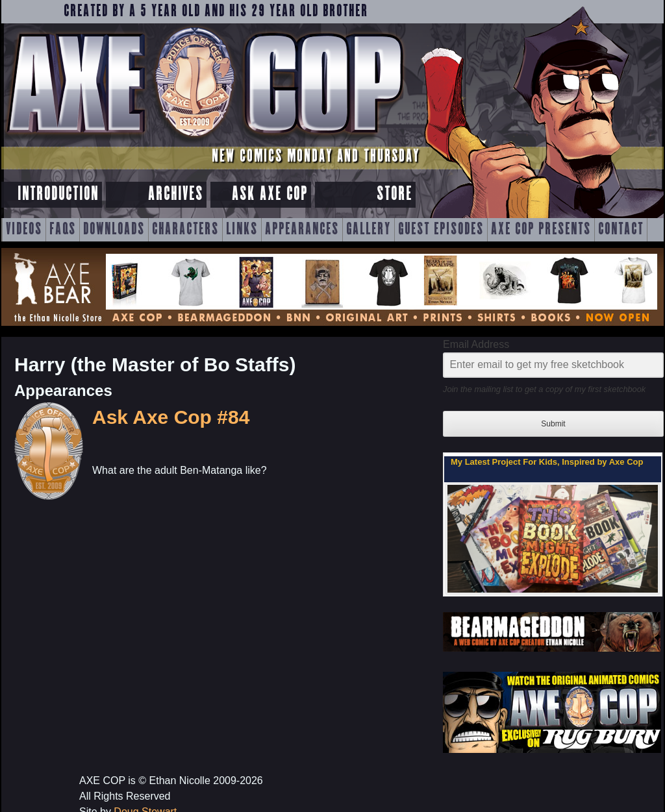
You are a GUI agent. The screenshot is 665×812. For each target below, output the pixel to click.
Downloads (114, 230)
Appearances (302, 230)
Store (395, 194)
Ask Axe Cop (270, 194)
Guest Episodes (441, 230)
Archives (176, 194)
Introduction (58, 194)
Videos (24, 230)
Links (242, 230)
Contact (621, 230)
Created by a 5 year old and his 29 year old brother (216, 12)
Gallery (369, 230)
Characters (185, 230)
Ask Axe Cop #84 (171, 417)
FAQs (63, 230)
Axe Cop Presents (541, 230)
